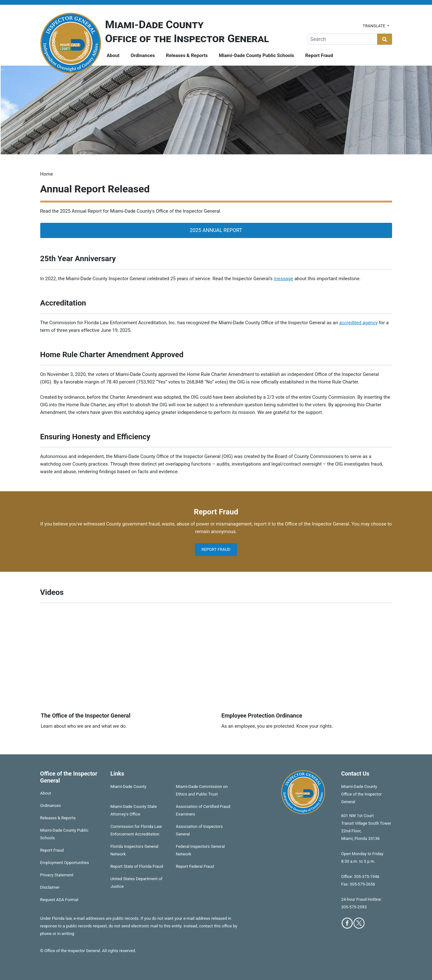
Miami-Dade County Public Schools (256, 55)
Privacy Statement (57, 875)
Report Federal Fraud (195, 866)
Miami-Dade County (128, 787)
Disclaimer (50, 887)
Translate (374, 26)
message (284, 279)
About (113, 55)
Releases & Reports (187, 55)
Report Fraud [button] (216, 549)
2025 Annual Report (216, 230)
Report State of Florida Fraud (137, 866)
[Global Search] (343, 39)
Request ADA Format (59, 900)
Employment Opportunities (65, 863)
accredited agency (358, 323)
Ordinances (143, 55)
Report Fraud (319, 55)
